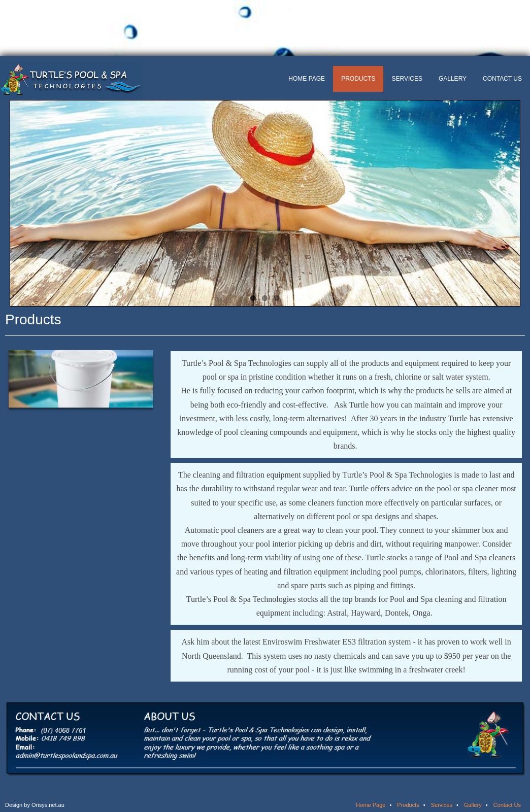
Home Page (307, 79)
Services (407, 79)
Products (358, 79)
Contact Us (502, 79)
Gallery (453, 79)
